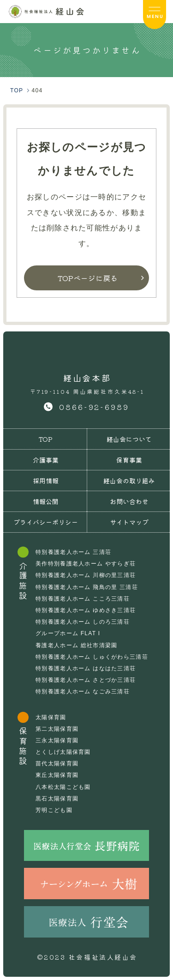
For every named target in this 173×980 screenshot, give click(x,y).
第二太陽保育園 (57, 729)
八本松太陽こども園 (63, 787)
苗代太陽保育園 (57, 764)
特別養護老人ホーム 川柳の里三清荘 (86, 575)
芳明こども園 (54, 810)
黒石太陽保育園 (57, 799)
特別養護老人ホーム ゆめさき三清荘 (86, 610)
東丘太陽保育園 (57, 775)
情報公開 (46, 501)
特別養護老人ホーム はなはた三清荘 (86, 668)
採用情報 (46, 481)
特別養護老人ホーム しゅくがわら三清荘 (92, 657)
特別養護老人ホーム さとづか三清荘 (86, 680)
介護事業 (46, 460)
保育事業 (129, 460)
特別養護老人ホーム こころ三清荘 (83, 599)
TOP (46, 439)
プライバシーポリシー (46, 522)
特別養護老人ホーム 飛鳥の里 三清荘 (87, 587)
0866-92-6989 (94, 407)
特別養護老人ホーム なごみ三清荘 (83, 691)
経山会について (129, 439)
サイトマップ (129, 522)
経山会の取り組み (129, 481)
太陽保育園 (51, 717)
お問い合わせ (129, 501)
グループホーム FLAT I (68, 633)
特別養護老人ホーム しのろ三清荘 (83, 622)
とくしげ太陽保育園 (63, 752)
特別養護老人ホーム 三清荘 (73, 552)
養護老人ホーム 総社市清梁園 (76, 645)
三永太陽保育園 (57, 740)
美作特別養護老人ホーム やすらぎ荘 (86, 564)
